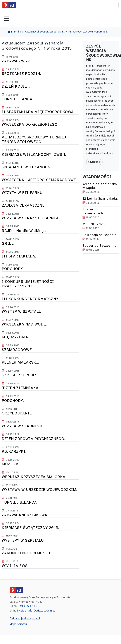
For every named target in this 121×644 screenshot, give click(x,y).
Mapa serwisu (18, 624)
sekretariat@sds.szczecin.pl (37, 611)
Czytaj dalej (94, 162)
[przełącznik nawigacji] (114, 5)
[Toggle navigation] (7, 19)
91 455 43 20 (29, 606)
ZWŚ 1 (17, 32)
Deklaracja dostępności (25, 619)
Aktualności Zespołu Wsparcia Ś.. (45, 32)
